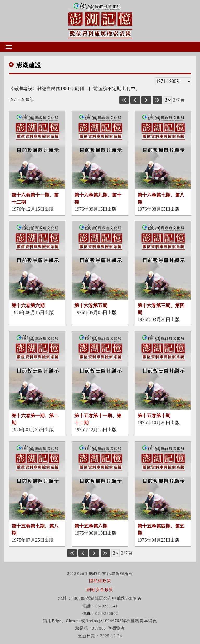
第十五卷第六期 (91, 526)
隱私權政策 (100, 581)
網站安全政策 (100, 590)
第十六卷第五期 (91, 306)
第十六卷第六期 (28, 306)
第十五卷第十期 (154, 416)
